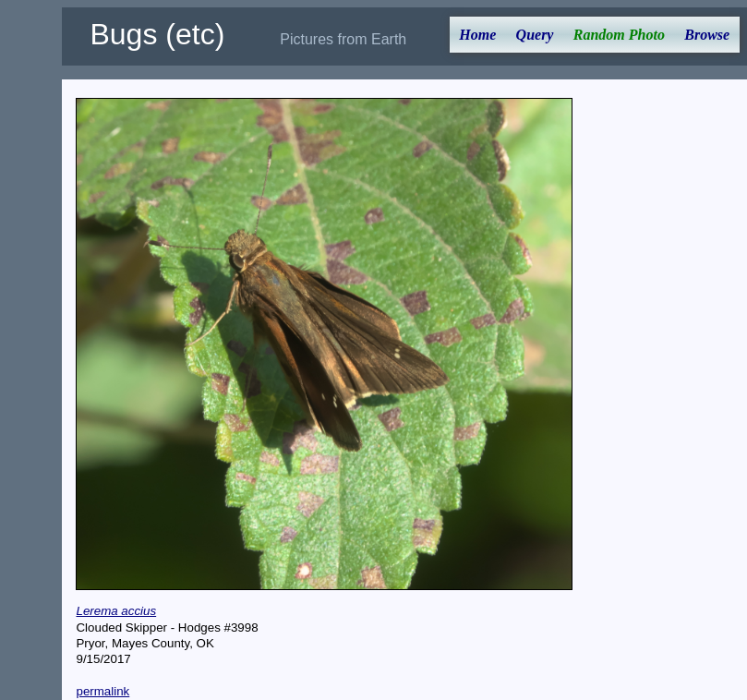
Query (535, 35)
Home (477, 35)
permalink (102, 691)
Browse (707, 35)
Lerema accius (116, 611)
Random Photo (619, 35)
